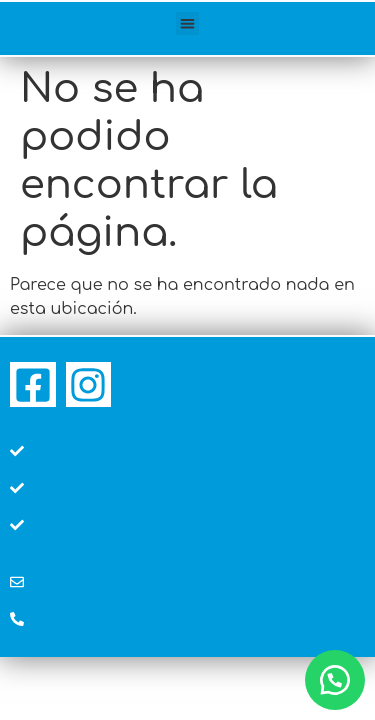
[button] (187, 23)
